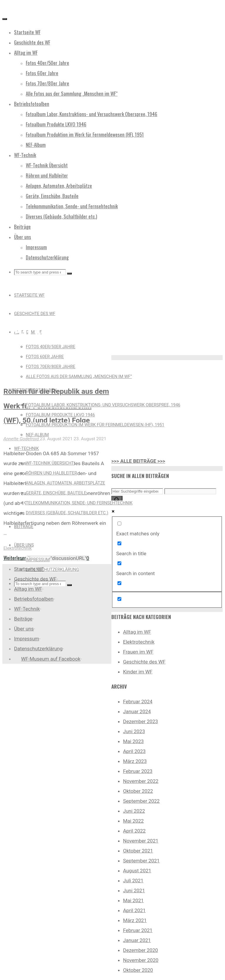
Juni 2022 (134, 811)
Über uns (24, 629)
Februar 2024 (138, 702)
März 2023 (135, 761)
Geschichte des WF (144, 662)
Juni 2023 (134, 731)
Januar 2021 (137, 940)
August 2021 (137, 871)
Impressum (27, 639)
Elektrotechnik (18, 548)
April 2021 (134, 910)
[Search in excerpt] (119, 583)
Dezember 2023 (140, 721)
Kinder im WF (138, 672)
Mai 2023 (133, 741)
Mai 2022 (133, 821)
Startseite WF (29, 569)
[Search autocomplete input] (190, 491)
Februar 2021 (138, 930)
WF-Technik (27, 609)
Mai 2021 (133, 900)
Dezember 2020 (140, 950)
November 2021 (141, 841)
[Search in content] (119, 563)
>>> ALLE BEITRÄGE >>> (138, 461)
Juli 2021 (133, 881)
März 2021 (135, 920)
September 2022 (141, 801)
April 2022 (134, 831)
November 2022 (141, 781)
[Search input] (137, 491)
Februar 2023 (138, 771)
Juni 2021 (134, 890)
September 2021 (141, 861)
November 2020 (141, 960)
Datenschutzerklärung (38, 649)
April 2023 (134, 751)
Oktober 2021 (138, 851)
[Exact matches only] (119, 523)
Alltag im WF (137, 632)
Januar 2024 (137, 711)
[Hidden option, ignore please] (119, 599)
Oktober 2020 (138, 970)
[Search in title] (119, 543)
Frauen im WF (138, 652)
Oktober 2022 (138, 791)
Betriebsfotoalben (34, 599)
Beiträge (23, 619)
